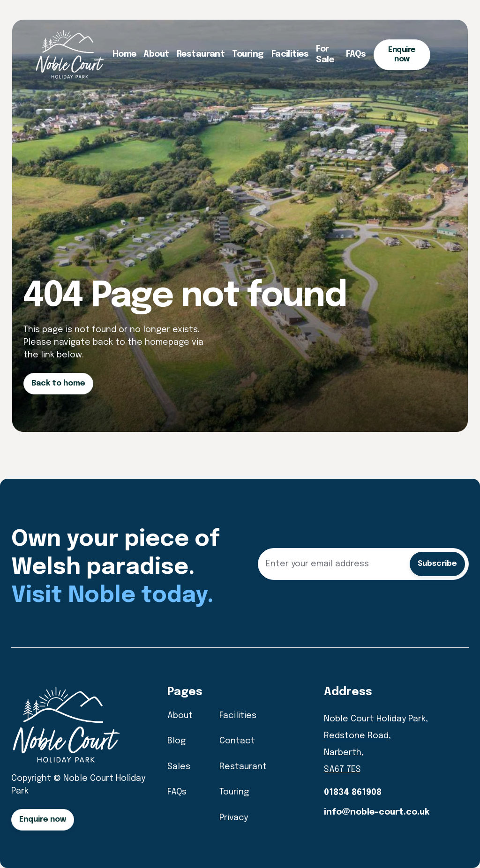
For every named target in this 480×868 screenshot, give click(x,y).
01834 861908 (353, 793)
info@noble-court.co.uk (377, 812)
